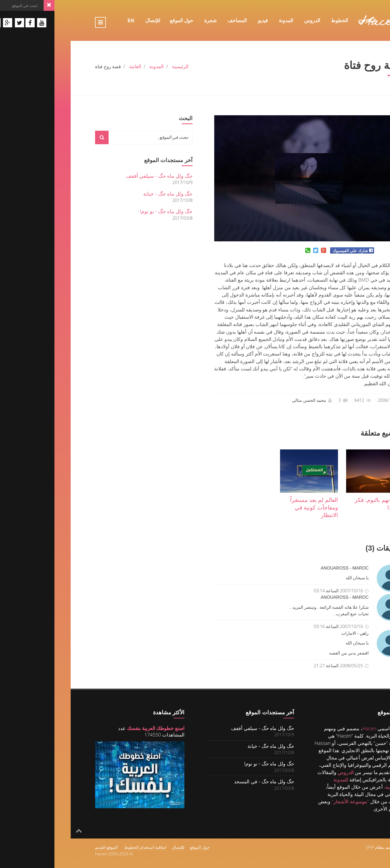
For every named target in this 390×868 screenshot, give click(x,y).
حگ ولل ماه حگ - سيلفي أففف (105, 176)
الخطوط (285, 21)
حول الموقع (127, 21)
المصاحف (183, 21)
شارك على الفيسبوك (296, 251)
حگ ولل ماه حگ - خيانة (113, 194)
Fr (345, 32)
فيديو (208, 21)
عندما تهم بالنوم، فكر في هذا (325, 504)
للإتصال (98, 21)
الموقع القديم (52, 847)
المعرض (313, 21)
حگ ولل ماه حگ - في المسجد (210, 781)
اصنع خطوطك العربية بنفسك (101, 728)
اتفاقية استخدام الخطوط (91, 847)
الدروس (258, 21)
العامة (81, 66)
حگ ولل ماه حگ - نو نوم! (112, 211)
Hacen (315, 728)
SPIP (316, 847)
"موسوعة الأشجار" (296, 801)
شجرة (156, 21)
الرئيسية (340, 21)
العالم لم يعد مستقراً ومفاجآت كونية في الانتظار (259, 507)
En (77, 21)
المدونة (231, 21)
